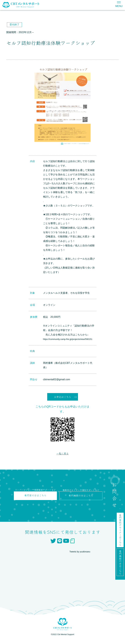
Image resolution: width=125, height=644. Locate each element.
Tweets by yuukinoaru (81, 557)
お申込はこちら (63, 402)
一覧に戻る (63, 459)
